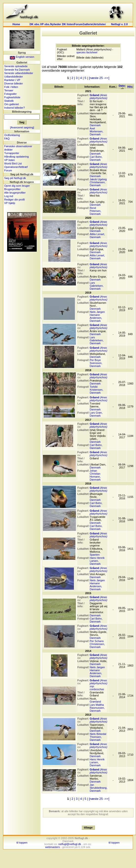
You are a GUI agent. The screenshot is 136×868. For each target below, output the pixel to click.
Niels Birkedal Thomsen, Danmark (98, 737)
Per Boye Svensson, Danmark (96, 363)
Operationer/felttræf (16, 167)
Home (16, 24)
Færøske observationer (18, 146)
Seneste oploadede (16, 66)
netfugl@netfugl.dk (70, 844)
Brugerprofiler (12, 189)
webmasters (52, 847)
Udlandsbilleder (14, 77)
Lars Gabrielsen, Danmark (97, 286)
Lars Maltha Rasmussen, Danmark (97, 708)
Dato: (122, 87)
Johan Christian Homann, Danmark (95, 475)
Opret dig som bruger (17, 186)
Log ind (9, 196)
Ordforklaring (12, 135)
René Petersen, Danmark (95, 211)
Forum (78, 24)
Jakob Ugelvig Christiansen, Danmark (98, 182)
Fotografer (10, 94)
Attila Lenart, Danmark (97, 236)
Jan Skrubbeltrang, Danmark (99, 788)
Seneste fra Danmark (17, 70)
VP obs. (45, 24)
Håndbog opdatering (17, 157)
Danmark (95, 125)
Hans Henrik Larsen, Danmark (97, 561)
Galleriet (88, 24)
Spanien (95, 555)
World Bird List (13, 163)
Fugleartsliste (12, 97)
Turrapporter (12, 153)
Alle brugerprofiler (15, 193)
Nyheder (56, 24)
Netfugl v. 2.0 (119, 24)
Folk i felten (11, 87)
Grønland (95, 702)
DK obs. (35, 24)
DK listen (68, 24)
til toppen (22, 843)
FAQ (7, 139)
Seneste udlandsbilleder (19, 73)
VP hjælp (10, 203)
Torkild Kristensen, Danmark (96, 390)
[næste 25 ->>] (99, 78)
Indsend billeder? (15, 108)
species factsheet (87, 52)
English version (22, 57)
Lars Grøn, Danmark (96, 414)
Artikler (8, 150)
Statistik (9, 101)
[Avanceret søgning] (22, 127)
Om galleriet (11, 104)
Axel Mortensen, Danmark (96, 131)
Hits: (130, 87)
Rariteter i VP (12, 80)
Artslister (100, 24)
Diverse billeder (14, 83)
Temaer (9, 90)
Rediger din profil (14, 200)
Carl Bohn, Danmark (96, 158)
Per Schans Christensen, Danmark (97, 644)
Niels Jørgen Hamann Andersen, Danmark (97, 316)
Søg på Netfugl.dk (15, 178)
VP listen (9, 160)
